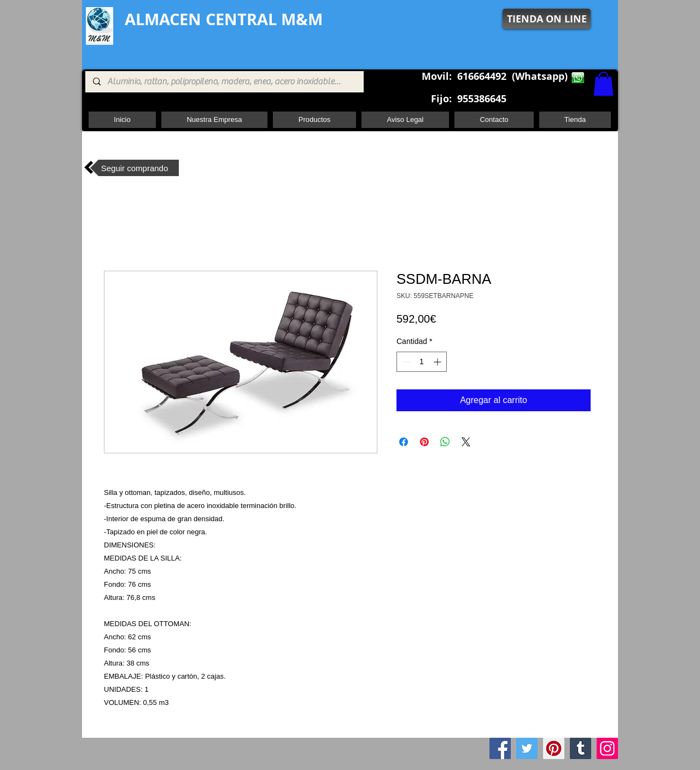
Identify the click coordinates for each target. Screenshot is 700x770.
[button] (603, 84)
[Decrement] (405, 362)
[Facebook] (500, 748)
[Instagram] (607, 748)
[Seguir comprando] (135, 168)
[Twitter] (527, 748)
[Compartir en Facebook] (404, 442)
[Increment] (438, 362)
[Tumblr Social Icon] (581, 748)
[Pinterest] (554, 748)
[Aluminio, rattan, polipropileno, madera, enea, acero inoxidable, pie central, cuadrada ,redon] (224, 82)
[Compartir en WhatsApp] (445, 442)
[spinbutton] (422, 362)
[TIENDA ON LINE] (547, 19)
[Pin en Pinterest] (424, 442)
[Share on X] (466, 442)
